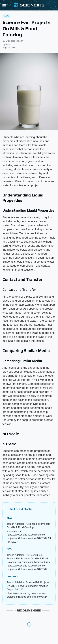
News (6, 16)
